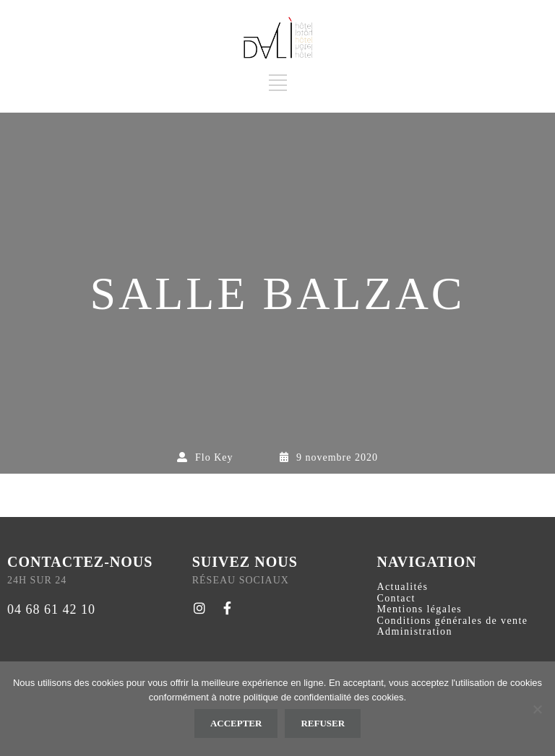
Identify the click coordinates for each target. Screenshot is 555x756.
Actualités (402, 587)
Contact (396, 598)
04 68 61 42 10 (51, 609)
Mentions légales (419, 609)
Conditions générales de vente (452, 621)
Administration (414, 631)
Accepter (236, 723)
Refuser (323, 723)
